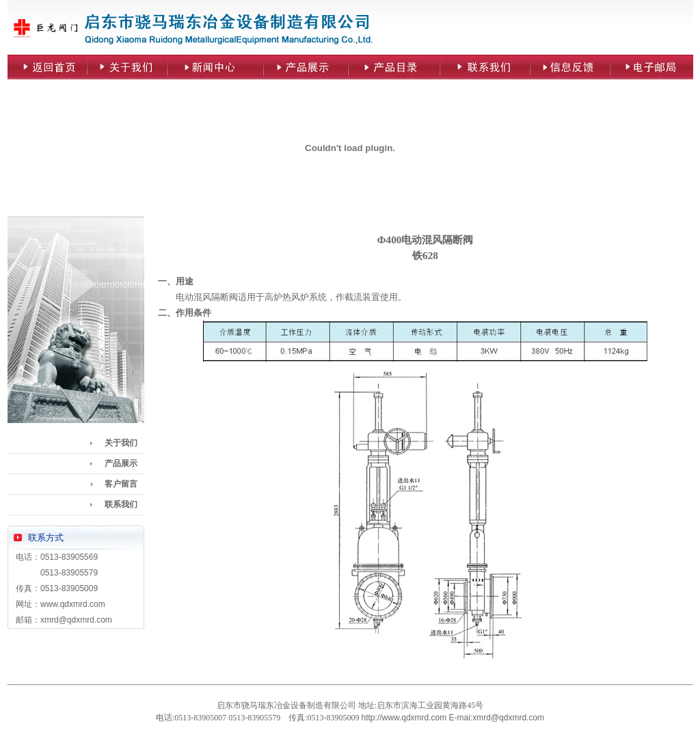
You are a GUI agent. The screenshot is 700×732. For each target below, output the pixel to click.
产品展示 (121, 463)
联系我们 (121, 504)
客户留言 (121, 484)
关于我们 (121, 443)
